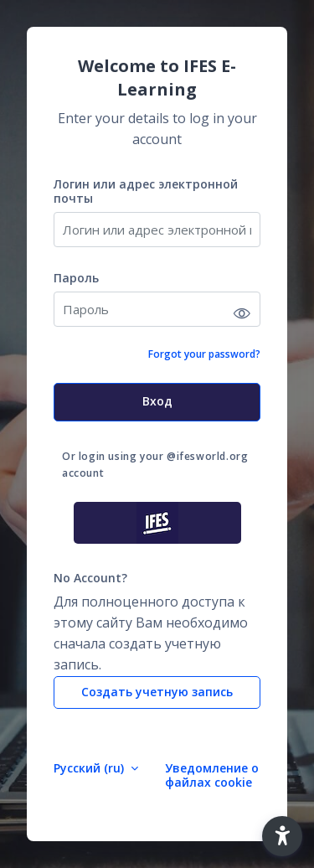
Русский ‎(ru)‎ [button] (90, 768)
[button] (282, 836)
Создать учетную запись (157, 692)
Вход (157, 401)
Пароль (76, 278)
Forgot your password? (204, 354)
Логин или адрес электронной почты (146, 191)
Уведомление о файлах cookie (212, 775)
